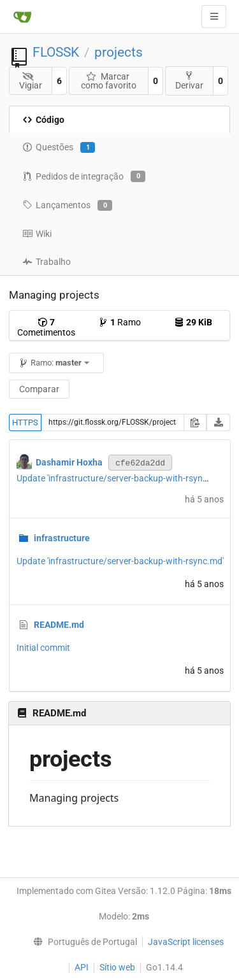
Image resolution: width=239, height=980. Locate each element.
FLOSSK (56, 52)
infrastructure (62, 538)
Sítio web (117, 967)
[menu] (82, 942)
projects (119, 52)
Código (43, 120)
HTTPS (25, 423)
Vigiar (31, 81)
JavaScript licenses (186, 942)
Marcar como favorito (109, 81)
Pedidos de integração (84, 176)
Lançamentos (67, 206)
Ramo (119, 322)
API (82, 967)
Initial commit (43, 648)
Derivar (189, 81)
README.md (59, 625)
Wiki (37, 234)
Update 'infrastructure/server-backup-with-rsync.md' (120, 478)
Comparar (39, 389)
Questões (59, 148)
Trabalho (47, 262)
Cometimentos (46, 327)
